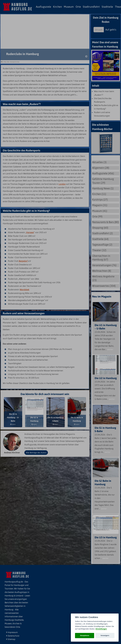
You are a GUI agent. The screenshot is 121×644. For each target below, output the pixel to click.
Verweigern (105, 635)
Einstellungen (101, 629)
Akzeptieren (85, 635)
